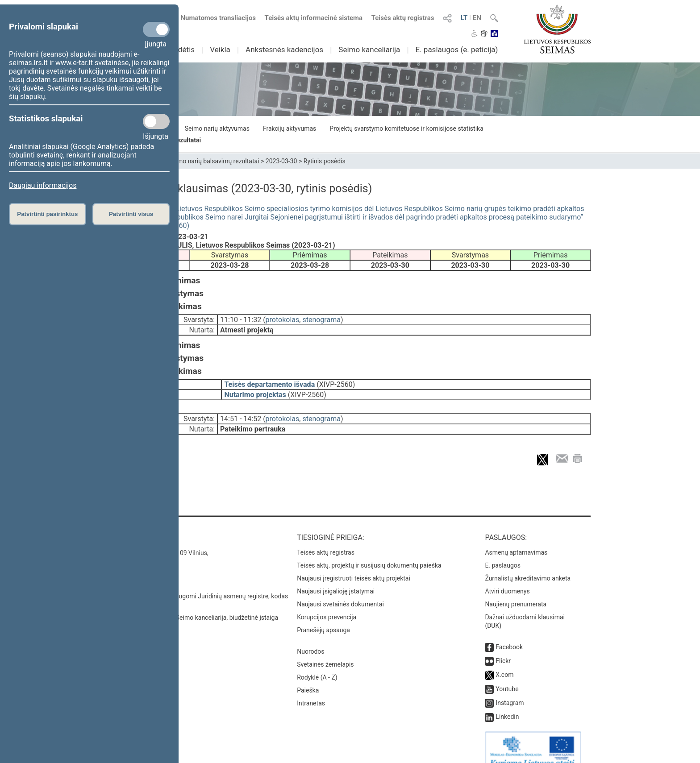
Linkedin (507, 702)
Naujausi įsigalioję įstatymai (336, 577)
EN (477, 18)
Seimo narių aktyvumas (217, 129)
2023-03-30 (281, 161)
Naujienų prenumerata (516, 590)
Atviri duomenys (507, 577)
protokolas (283, 318)
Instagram (510, 688)
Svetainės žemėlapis (325, 650)
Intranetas (311, 689)
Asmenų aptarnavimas (516, 538)
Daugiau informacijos (43, 185)
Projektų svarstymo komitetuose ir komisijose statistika (406, 129)
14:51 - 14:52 (241, 411)
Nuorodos (310, 637)
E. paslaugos (503, 551)
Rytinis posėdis (325, 161)
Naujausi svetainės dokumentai (340, 590)
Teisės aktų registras (403, 18)
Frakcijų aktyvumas (290, 129)
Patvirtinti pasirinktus (47, 214)
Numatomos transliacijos (213, 18)
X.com (504, 660)
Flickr (503, 647)
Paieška (308, 676)
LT (464, 18)
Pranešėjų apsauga (323, 616)
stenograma (321, 318)
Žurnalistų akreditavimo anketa (528, 564)
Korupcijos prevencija (327, 603)
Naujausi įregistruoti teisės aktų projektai (354, 564)
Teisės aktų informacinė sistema (314, 18)
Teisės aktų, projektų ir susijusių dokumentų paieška (369, 551)
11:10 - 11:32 (241, 318)
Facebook (509, 633)
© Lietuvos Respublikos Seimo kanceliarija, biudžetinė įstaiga (194, 603)
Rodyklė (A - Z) (317, 663)
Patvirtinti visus (131, 214)
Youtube (507, 675)
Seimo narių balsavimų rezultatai (214, 161)
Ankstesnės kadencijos (284, 50)
